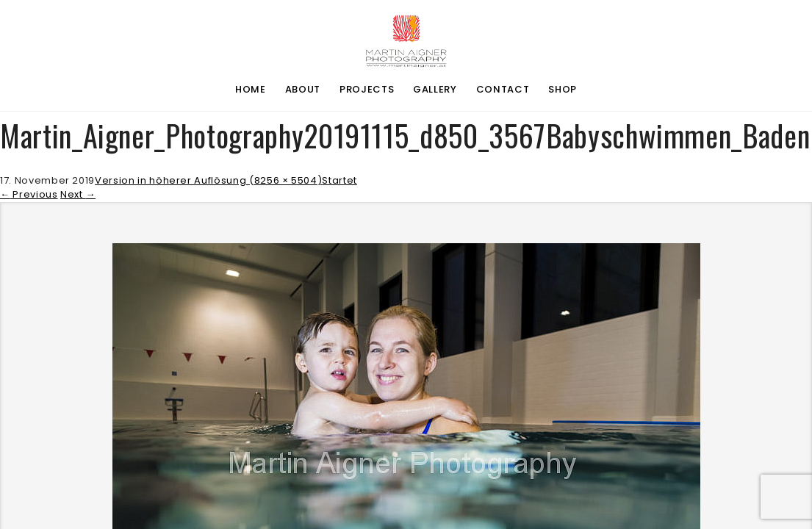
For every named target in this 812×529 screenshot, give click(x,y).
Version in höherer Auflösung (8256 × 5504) (208, 180)
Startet (339, 180)
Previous (29, 194)
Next (78, 194)
